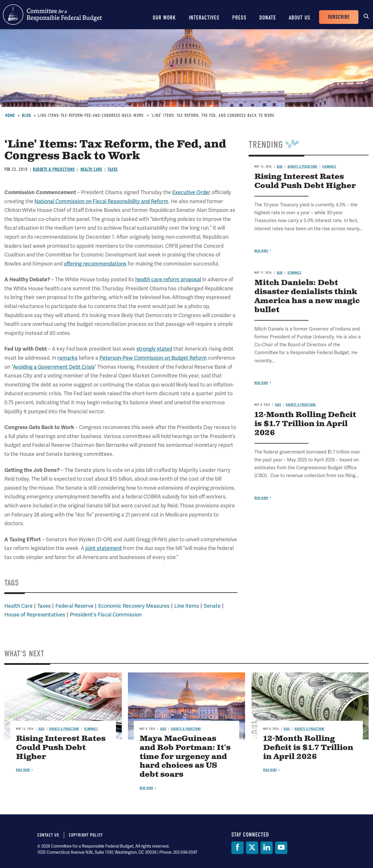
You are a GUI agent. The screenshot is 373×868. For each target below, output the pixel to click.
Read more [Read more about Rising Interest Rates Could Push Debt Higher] (261, 251)
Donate (268, 18)
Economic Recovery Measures (134, 606)
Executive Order (191, 192)
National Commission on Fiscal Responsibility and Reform (101, 201)
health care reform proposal (168, 280)
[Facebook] (237, 848)
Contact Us (48, 835)
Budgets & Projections (54, 169)
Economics (329, 167)
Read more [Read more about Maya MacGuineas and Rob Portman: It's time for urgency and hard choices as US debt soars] (147, 788)
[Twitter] (252, 848)
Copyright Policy (86, 835)
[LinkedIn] (267, 848)
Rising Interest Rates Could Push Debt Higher (305, 181)
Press (239, 18)
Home (10, 115)
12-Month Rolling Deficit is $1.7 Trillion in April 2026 (305, 424)
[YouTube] (281, 848)
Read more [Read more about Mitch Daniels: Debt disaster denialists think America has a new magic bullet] (261, 383)
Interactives (204, 18)
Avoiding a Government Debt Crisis (54, 367)
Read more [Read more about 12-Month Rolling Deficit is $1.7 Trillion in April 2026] (261, 498)
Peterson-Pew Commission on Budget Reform (153, 358)
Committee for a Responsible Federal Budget (52, 15)
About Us (300, 18)
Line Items (187, 606)
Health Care (91, 169)
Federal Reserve (74, 606)
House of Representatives (35, 615)
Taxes (113, 169)
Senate (212, 606)
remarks (67, 358)
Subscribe (339, 17)
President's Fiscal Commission (106, 615)
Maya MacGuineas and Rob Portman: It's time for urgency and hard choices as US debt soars (185, 757)
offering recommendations (95, 264)
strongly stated (154, 349)
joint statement (104, 548)
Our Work (164, 18)
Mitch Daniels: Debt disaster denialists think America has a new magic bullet (307, 296)
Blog (26, 115)
